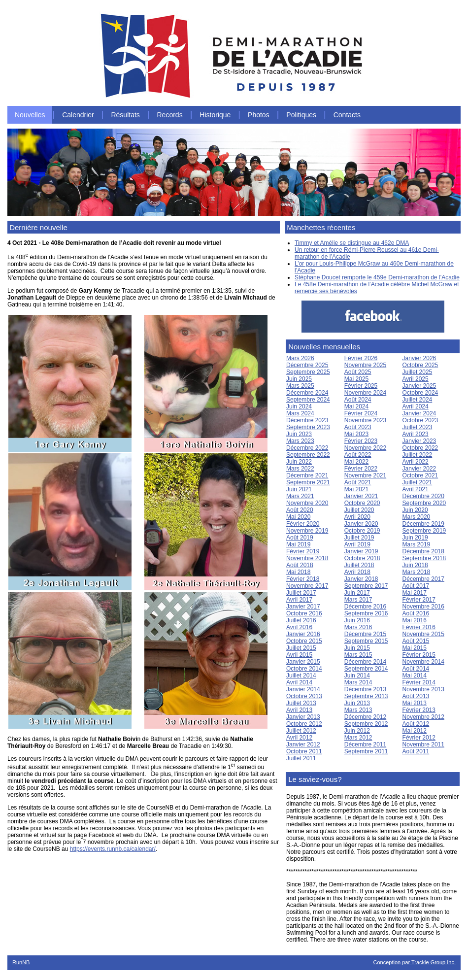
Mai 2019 (298, 544)
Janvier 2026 (419, 358)
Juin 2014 (357, 676)
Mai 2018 (298, 572)
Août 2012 (416, 724)
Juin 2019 (415, 538)
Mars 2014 (358, 682)
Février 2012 (419, 738)
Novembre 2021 (365, 475)
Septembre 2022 (308, 455)
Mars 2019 (417, 544)
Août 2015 (416, 641)
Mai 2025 (356, 379)
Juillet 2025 (418, 372)
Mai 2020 (298, 517)
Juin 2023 (299, 434)
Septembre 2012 (366, 724)
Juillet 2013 (301, 703)
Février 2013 (419, 710)
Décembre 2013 (365, 689)
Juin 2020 (415, 510)
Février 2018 (303, 579)
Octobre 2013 (304, 696)
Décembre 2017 (423, 579)
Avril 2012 (299, 738)
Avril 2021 (416, 489)
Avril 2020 (357, 517)
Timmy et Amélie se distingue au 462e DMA (352, 243)
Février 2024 (361, 413)
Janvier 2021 (361, 496)
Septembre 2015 (366, 641)
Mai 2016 (415, 620)
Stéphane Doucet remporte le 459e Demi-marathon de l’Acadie (377, 277)
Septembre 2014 (366, 669)
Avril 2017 (299, 600)
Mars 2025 (300, 386)
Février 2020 (303, 524)
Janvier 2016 (303, 634)
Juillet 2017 (301, 593)
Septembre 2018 (424, 558)
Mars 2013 (358, 710)
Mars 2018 (417, 572)
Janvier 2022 (419, 469)
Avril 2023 (416, 434)
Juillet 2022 (418, 455)
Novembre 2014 (423, 662)
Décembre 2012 (365, 717)
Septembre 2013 (366, 696)
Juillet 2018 (359, 565)
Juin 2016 (357, 620)
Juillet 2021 (418, 482)
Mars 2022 (300, 469)
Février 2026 (361, 358)
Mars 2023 (300, 441)
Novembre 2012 (423, 717)
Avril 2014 (299, 682)
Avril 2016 (299, 627)
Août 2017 (416, 586)
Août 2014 (416, 669)
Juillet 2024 (418, 400)
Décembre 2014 (365, 662)
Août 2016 (416, 613)
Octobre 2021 (420, 475)
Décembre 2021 (307, 475)
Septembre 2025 (308, 372)
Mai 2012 (415, 731)
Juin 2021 (299, 489)
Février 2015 (419, 655)
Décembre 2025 (307, 365)
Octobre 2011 (304, 751)
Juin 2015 (357, 648)
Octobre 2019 (362, 531)
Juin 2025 (299, 379)
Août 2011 (416, 751)
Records (170, 115)
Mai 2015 (415, 648)
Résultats (125, 115)
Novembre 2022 (365, 448)
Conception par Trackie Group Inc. (414, 962)
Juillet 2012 (301, 731)
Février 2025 (361, 386)
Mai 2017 (415, 593)
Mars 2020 (417, 517)
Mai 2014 (415, 676)
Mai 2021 (356, 489)
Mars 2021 (300, 496)
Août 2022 (358, 455)
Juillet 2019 (359, 538)
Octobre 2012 (304, 724)
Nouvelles (30, 115)
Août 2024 (358, 400)
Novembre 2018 (307, 558)
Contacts (347, 115)
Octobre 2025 (420, 365)
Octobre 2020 (362, 503)
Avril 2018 (357, 572)
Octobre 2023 (420, 420)
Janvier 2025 (419, 386)
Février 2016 (419, 627)
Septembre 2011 (366, 751)
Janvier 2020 (361, 524)
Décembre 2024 (307, 393)
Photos (259, 115)
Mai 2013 (415, 703)
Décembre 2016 (365, 607)
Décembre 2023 (307, 420)
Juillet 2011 (301, 758)
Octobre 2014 (304, 669)
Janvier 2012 (303, 744)
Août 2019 (300, 538)
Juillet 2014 (301, 676)
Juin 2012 (357, 731)
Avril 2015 (299, 655)
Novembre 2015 (423, 634)
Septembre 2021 (308, 482)
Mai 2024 (356, 406)
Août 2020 (300, 510)
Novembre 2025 (365, 365)
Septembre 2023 (308, 427)
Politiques (301, 115)
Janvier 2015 (303, 662)
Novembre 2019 (307, 531)
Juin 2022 (299, 462)
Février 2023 (361, 441)
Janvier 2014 (303, 689)
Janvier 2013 (303, 717)
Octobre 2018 (362, 558)
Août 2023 (358, 427)
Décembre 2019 (423, 524)
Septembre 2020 (424, 503)
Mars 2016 (358, 627)
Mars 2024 (300, 413)
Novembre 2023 (365, 420)
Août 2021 (358, 482)
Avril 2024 (416, 406)
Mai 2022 (356, 462)
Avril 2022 (416, 462)
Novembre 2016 (423, 607)
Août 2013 (416, 696)
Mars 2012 (358, 738)
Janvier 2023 (419, 441)
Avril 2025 (416, 379)
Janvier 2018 (361, 579)
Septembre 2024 (308, 400)
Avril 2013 (299, 710)
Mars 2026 (300, 358)
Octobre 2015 (304, 641)
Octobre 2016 (304, 613)
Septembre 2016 (366, 613)
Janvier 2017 (303, 607)
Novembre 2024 (365, 393)
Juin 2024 (299, 406)
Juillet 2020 (359, 510)
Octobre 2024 (420, 393)
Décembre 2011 (365, 744)
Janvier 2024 (419, 413)
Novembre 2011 (423, 744)
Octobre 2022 (420, 448)
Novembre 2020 (307, 503)
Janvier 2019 (361, 551)
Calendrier (78, 115)
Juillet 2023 (418, 427)
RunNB (21, 962)
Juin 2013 (357, 703)
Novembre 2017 (307, 586)
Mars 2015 (358, 655)
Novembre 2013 (423, 689)
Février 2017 (419, 600)
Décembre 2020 (423, 496)
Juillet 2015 (301, 648)
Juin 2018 (415, 565)
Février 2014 (419, 682)
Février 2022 (361, 469)
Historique (215, 115)
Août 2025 (358, 372)
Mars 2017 (358, 600)
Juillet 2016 (301, 620)
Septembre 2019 (424, 531)
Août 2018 (300, 565)
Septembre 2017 (366, 586)
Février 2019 (303, 551)
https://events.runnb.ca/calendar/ (113, 849)
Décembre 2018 (423, 551)
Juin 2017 (357, 593)
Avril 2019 (357, 544)
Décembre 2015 (365, 634)
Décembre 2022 (307, 448)
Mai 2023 (356, 434)
